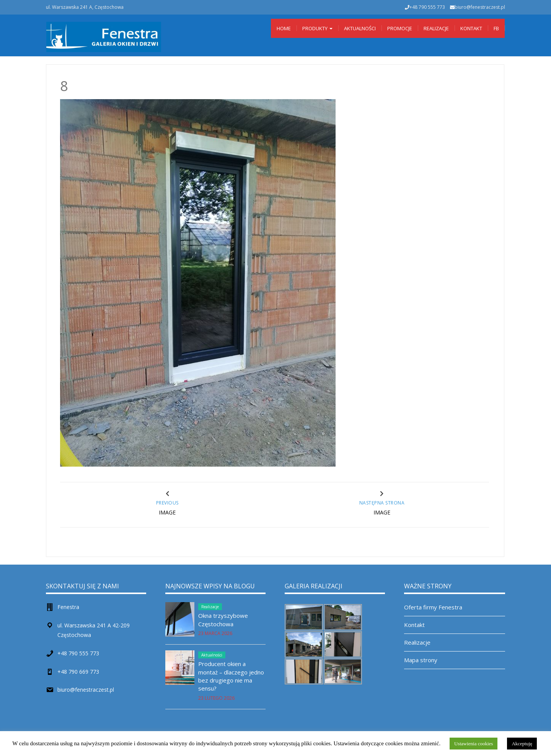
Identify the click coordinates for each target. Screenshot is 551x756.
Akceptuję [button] (522, 744)
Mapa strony (421, 660)
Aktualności (360, 28)
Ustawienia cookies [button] (474, 744)
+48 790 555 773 (78, 653)
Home (284, 28)
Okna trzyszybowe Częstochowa (223, 620)
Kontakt (471, 28)
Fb (496, 28)
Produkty (317, 28)
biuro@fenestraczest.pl (480, 7)
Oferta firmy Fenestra (433, 607)
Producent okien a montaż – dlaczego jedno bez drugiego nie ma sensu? (231, 676)
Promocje (400, 28)
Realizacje (436, 28)
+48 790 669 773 (78, 672)
